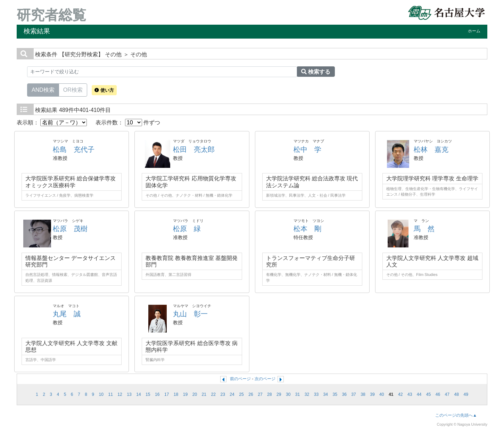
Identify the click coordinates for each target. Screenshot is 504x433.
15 (148, 394)
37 (354, 394)
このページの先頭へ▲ (456, 415)
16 (157, 394)
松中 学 (307, 149)
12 (120, 394)
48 (456, 394)
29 (279, 394)
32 (307, 394)
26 (251, 394)
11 (110, 394)
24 (232, 394)
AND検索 (43, 89)
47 (447, 394)
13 (129, 394)
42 (400, 394)
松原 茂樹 (70, 229)
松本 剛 (307, 229)
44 (419, 394)
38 (363, 394)
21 (204, 394)
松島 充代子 (74, 149)
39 (372, 394)
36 (344, 394)
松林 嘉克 (431, 149)
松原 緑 (187, 229)
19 (185, 394)
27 (260, 394)
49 (466, 394)
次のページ (265, 379)
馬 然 (424, 229)
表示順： (52, 122)
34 (326, 394)
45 (429, 394)
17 (167, 394)
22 (214, 394)
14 (139, 394)
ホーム (474, 31)
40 (382, 394)
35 (335, 394)
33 (316, 394)
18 (176, 394)
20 (195, 394)
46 (438, 394)
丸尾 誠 (67, 314)
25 (241, 394)
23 (223, 394)
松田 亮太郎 (194, 149)
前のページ (240, 379)
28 (270, 394)
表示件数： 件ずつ (128, 122)
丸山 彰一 (190, 314)
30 (288, 394)
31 (298, 394)
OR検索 (73, 89)
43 (410, 394)
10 (101, 394)
